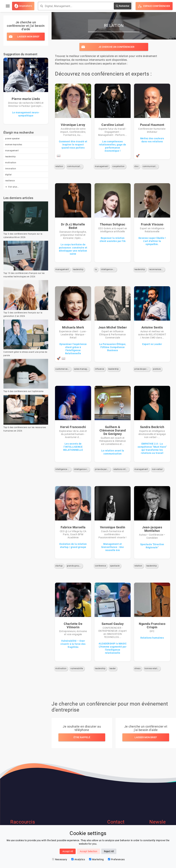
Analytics (78, 859)
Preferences (116, 859)
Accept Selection (89, 851)
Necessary (60, 859)
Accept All (68, 851)
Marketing (96, 859)
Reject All (109, 851)
